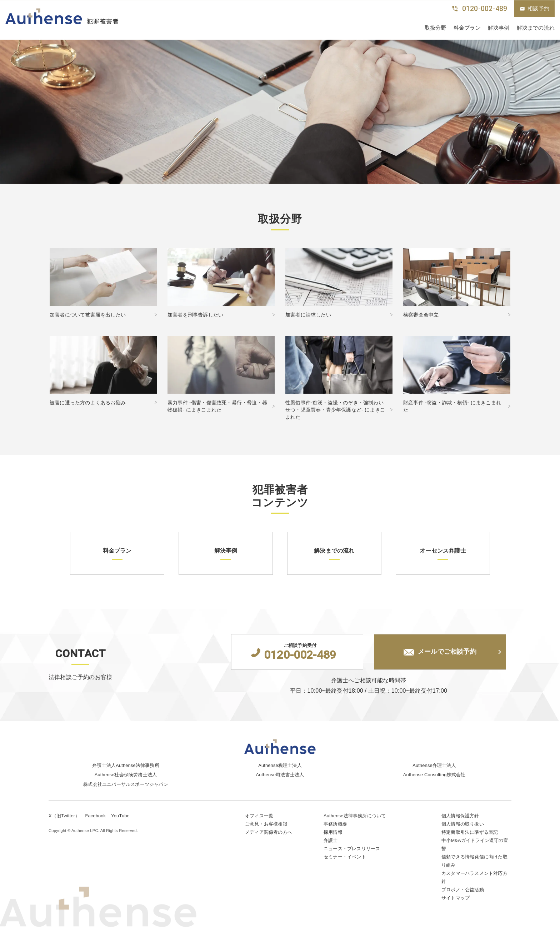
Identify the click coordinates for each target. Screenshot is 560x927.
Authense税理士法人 (280, 765)
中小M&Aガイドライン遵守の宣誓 (475, 844)
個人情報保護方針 (460, 816)
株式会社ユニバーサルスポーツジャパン (126, 784)
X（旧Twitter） (64, 816)
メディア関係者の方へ (269, 832)
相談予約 (534, 9)
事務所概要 (335, 824)
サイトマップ (456, 898)
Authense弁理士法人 (434, 765)
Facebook (95, 816)
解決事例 (499, 28)
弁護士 (331, 840)
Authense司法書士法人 (280, 775)
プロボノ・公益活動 (463, 890)
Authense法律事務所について (355, 816)
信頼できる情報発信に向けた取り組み (474, 861)
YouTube (120, 816)
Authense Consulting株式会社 (434, 775)
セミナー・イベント (345, 857)
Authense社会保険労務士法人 (126, 775)
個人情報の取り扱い (463, 824)
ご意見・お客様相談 (266, 824)
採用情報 (333, 832)
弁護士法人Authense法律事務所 (126, 765)
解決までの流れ (536, 28)
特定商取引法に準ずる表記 (470, 832)
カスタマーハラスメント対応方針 (474, 877)
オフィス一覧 (259, 816)
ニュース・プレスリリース (352, 849)
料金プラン (467, 28)
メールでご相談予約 (440, 652)
